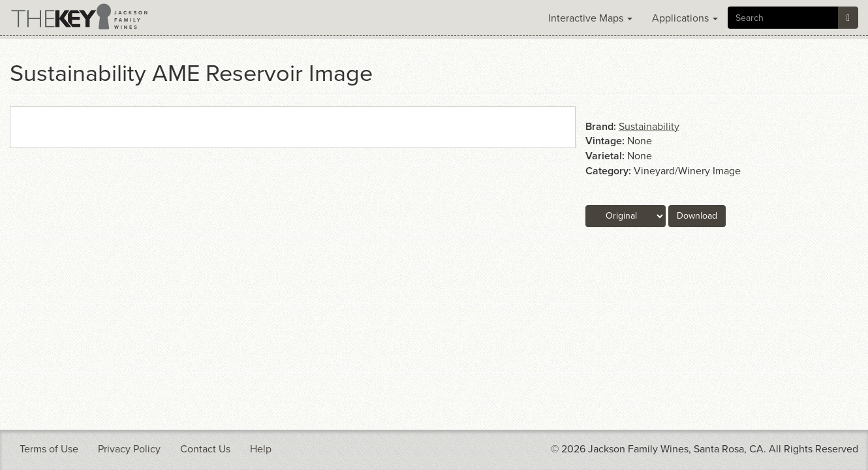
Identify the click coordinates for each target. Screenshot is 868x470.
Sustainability (649, 127)
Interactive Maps (590, 18)
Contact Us (205, 449)
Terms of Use (49, 449)
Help (261, 449)
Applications (685, 18)
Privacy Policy (129, 449)
